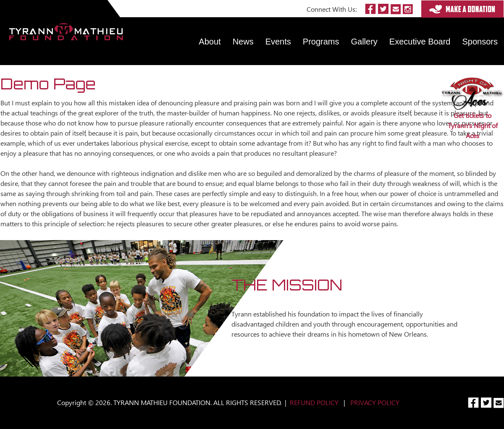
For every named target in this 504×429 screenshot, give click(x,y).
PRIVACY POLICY (375, 402)
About (210, 42)
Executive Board (420, 42)
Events (278, 42)
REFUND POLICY (314, 402)
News (243, 42)
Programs (321, 42)
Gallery (364, 42)
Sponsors (480, 42)
